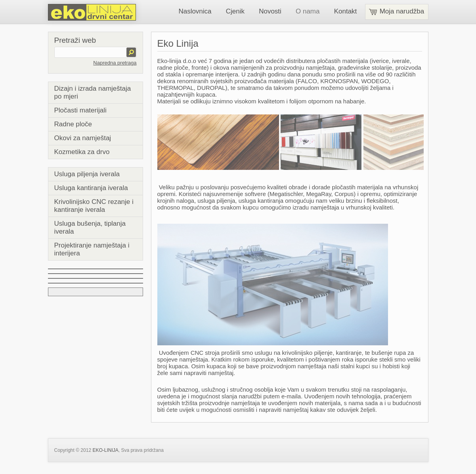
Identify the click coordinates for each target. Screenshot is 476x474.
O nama (308, 11)
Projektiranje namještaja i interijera (92, 249)
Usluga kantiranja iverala (91, 188)
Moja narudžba (397, 11)
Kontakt (346, 11)
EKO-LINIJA (105, 450)
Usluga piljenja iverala (87, 174)
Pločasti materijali (80, 110)
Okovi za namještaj (83, 138)
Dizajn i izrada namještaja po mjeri (93, 92)
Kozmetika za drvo (82, 152)
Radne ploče (73, 124)
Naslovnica (195, 11)
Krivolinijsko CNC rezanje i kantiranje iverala (94, 206)
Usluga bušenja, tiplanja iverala (90, 227)
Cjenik (235, 11)
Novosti (270, 11)
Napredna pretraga (115, 63)
